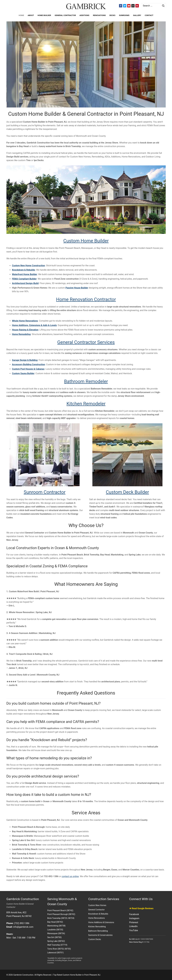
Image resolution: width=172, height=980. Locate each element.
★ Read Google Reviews (141, 908)
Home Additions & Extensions (101, 922)
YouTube (134, 930)
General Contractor (97, 910)
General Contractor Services (86, 342)
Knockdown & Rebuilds (98, 914)
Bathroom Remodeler (86, 381)
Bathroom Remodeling (98, 931)
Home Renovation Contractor (86, 299)
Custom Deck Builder (127, 492)
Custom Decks (95, 939)
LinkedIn (133, 926)
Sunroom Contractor (45, 492)
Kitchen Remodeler (86, 404)
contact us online (70, 876)
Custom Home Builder (86, 241)
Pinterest (134, 922)
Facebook (134, 914)
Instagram (134, 918)
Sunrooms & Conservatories (100, 935)
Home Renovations (97, 918)
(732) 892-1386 (22, 923)
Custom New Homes (97, 905)
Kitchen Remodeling (97, 927)
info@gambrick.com (23, 927)
